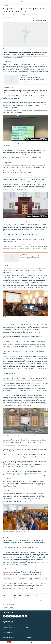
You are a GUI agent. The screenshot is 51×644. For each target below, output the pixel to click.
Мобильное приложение (9, 625)
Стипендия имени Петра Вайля (11, 628)
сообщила (6, 573)
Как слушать (6, 635)
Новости (6, 6)
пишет (5, 483)
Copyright (28, 638)
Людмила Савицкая (8, 15)
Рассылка (28, 635)
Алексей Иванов (24, 15)
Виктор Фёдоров (40, 15)
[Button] (36, 21)
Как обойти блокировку (9, 638)
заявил (35, 594)
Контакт (28, 628)
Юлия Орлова (16, 15)
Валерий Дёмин (32, 15)
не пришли (32, 470)
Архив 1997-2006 (30, 625)
